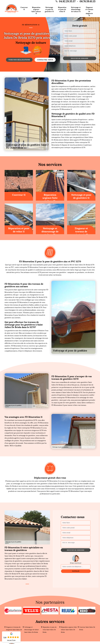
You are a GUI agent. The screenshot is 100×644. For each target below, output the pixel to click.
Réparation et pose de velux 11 (62, 9)
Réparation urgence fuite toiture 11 (36, 10)
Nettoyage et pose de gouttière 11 (49, 9)
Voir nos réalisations (19, 60)
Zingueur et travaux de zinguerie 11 (89, 11)
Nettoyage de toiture (31, 43)
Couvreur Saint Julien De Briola (87, 628)
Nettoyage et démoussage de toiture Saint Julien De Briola (32, 630)
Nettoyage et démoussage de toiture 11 (76, 9)
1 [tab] (27, 584)
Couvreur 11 (24, 8)
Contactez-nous (45, 60)
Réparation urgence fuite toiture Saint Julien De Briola (69, 630)
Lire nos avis (11, 640)
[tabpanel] (27, 563)
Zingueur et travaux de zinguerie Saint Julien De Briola (14, 630)
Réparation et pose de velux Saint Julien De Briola (50, 630)
